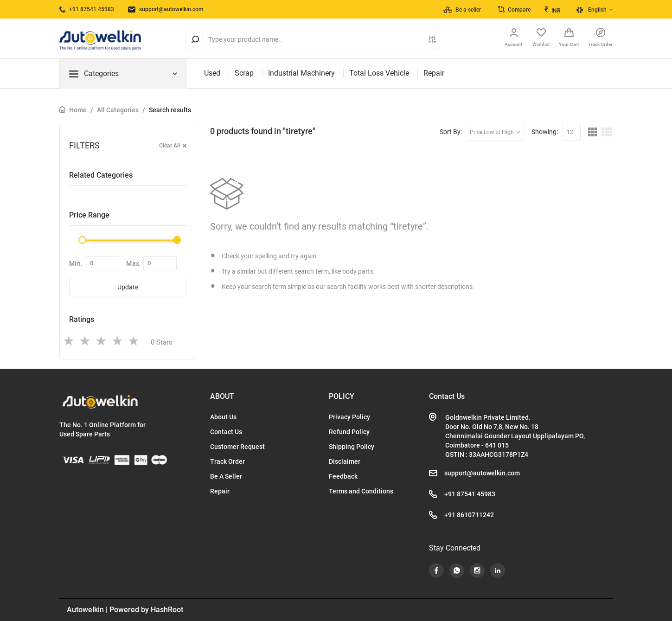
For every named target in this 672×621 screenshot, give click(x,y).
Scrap (244, 73)
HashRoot (167, 610)
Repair (434, 73)
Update (128, 287)
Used (212, 73)
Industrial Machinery (301, 73)
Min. (76, 263)
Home (78, 110)
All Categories (118, 110)
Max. (134, 263)
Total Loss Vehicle (379, 73)
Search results (170, 110)
